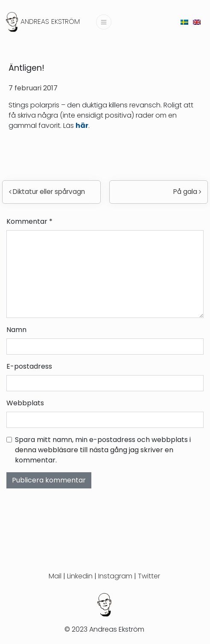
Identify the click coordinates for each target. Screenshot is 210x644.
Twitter (149, 576)
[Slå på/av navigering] (104, 22)
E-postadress (29, 366)
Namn (16, 330)
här (82, 126)
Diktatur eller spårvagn (47, 192)
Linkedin (80, 576)
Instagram (115, 576)
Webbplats (25, 403)
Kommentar (29, 221)
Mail (55, 576)
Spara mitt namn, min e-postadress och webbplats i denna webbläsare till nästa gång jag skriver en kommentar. (103, 450)
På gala (187, 192)
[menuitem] (184, 22)
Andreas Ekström (50, 22)
